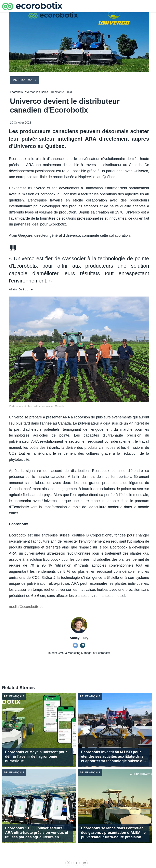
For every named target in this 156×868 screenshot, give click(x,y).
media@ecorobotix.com (28, 607)
